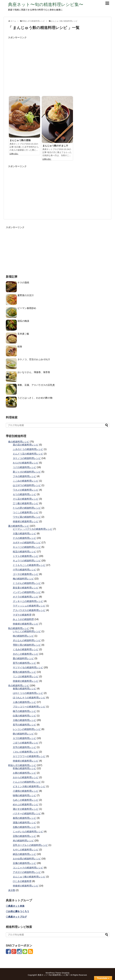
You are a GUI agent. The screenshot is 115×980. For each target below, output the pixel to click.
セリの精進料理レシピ (24, 494)
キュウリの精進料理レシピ (27, 561)
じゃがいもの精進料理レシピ (28, 832)
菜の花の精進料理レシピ (26, 445)
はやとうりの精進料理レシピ (28, 693)
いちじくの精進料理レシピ (27, 631)
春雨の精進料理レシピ (24, 818)
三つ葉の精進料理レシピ (26, 503)
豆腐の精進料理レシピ (24, 863)
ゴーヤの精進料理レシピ (26, 574)
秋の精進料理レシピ (19, 628)
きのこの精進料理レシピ (26, 654)
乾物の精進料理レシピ (24, 768)
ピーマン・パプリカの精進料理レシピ (33, 529)
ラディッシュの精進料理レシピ (29, 606)
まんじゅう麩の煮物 (20, 140)
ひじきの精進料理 (22, 881)
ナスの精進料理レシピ (24, 538)
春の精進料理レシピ (19, 442)
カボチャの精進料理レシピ (27, 543)
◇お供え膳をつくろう (17, 911)
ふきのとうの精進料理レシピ (28, 449)
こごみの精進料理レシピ (26, 481)
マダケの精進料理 (22, 615)
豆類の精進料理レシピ (24, 836)
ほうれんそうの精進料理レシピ (29, 698)
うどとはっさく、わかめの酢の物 (35, 398)
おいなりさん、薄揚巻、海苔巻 (34, 372)
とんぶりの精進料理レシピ (27, 782)
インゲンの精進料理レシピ (27, 592)
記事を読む (14, 154)
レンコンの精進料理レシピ (27, 729)
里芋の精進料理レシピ (24, 663)
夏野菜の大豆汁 (26, 295)
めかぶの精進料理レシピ (26, 804)
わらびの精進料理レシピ (26, 463)
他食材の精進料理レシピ (26, 521)
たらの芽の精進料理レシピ (27, 508)
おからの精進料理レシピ (26, 777)
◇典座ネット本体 (15, 906)
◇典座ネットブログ (16, 917)
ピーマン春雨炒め (27, 308)
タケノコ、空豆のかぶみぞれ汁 (34, 359)
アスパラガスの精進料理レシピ (29, 610)
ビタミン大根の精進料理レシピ (29, 786)
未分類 (12, 890)
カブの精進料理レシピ (24, 738)
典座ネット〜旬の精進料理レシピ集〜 (46, 4)
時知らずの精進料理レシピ (22, 765)
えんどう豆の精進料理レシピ (28, 454)
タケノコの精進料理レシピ (27, 458)
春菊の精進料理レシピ (24, 689)
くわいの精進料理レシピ (26, 752)
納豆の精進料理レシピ (24, 854)
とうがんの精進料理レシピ (27, 583)
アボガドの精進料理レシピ (27, 872)
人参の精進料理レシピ (24, 702)
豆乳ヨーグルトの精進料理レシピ (30, 845)
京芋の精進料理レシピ (24, 747)
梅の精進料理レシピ (23, 579)
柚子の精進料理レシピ (24, 711)
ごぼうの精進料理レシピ (26, 743)
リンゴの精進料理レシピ (26, 677)
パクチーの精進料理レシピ (27, 814)
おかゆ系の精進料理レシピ (27, 859)
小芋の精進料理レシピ (24, 570)
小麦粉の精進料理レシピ (26, 791)
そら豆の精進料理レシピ (26, 499)
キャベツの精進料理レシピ (27, 547)
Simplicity (66, 973)
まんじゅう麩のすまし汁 (55, 146)
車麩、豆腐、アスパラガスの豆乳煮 (36, 385)
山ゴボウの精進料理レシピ (27, 485)
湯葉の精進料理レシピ (24, 823)
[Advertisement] (57, 67)
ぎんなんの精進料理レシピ (27, 640)
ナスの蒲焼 (23, 283)
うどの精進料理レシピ (24, 467)
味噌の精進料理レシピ (24, 795)
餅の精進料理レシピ (23, 734)
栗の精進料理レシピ (23, 658)
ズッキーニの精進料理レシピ (28, 601)
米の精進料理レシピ (23, 841)
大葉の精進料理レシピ (24, 534)
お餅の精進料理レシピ (24, 773)
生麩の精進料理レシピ (24, 827)
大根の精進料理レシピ (24, 720)
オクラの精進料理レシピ (26, 597)
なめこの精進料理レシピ (26, 800)
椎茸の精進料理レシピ (24, 672)
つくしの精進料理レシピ (26, 512)
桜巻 (20, 347)
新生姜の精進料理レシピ (26, 588)
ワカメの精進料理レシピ (26, 490)
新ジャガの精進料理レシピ (27, 472)
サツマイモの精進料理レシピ (28, 667)
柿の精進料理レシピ (23, 636)
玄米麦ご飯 (23, 334)
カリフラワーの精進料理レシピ (29, 756)
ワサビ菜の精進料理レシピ (27, 517)
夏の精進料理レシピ (19, 526)
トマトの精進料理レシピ (26, 556)
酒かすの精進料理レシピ (26, 809)
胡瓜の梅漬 (23, 321)
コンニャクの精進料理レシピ (28, 868)
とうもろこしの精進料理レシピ (29, 565)
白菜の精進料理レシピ (24, 716)
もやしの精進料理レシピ (26, 850)
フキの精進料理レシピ (24, 476)
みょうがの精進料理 (23, 619)
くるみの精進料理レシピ (26, 649)
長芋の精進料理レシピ (24, 725)
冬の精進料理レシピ (19, 686)
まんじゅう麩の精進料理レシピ (29, 877)
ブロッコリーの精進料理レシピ (29, 707)
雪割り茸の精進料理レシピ (27, 645)
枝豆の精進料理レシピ (24, 552)
